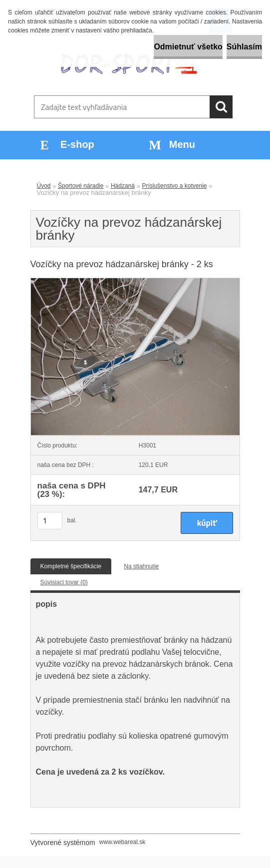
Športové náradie (81, 186)
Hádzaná (123, 186)
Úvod (44, 186)
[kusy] (50, 521)
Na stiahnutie (141, 566)
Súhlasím (244, 47)
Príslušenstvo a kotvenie (174, 186)
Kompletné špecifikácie (71, 566)
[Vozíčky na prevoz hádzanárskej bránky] (135, 281)
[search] (221, 107)
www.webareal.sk (123, 842)
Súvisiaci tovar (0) (64, 582)
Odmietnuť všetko (188, 47)
